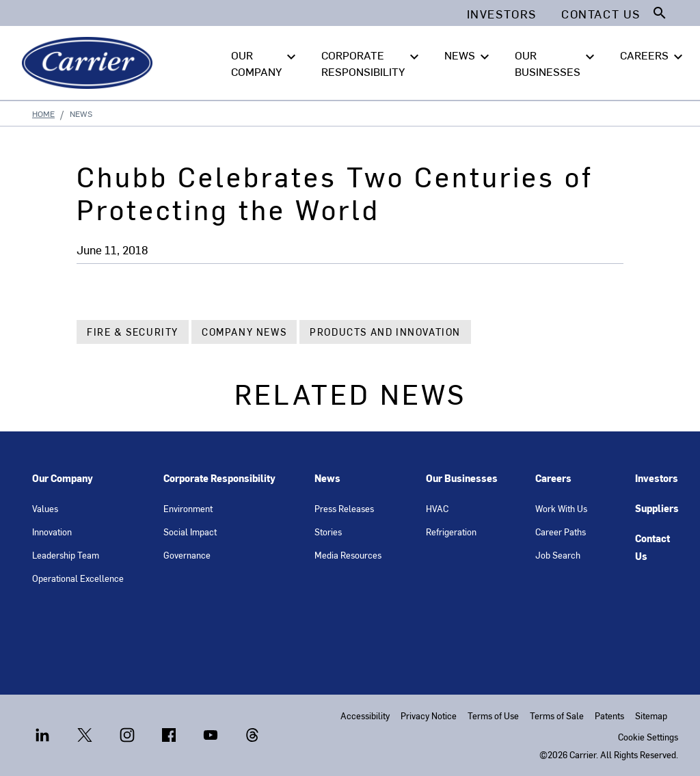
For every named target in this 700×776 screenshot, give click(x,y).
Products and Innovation (385, 332)
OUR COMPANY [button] (265, 62)
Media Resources (348, 555)
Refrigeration (451, 532)
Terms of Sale (557, 715)
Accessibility (365, 715)
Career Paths (561, 532)
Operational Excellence (78, 578)
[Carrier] (90, 63)
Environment (188, 508)
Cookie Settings (648, 737)
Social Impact (190, 532)
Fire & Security (133, 332)
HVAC (437, 508)
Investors (657, 478)
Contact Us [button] (601, 14)
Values (45, 508)
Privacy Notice (429, 715)
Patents (609, 715)
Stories (328, 532)
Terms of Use (493, 715)
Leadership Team (66, 555)
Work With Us (561, 508)
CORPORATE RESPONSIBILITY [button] (372, 62)
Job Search (558, 555)
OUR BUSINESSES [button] (556, 62)
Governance (187, 555)
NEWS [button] (469, 55)
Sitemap (651, 715)
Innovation (52, 532)
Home (43, 113)
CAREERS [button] (653, 55)
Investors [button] (502, 14)
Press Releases (344, 508)
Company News (244, 332)
